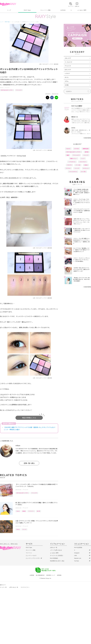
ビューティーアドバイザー (33, 558)
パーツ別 (78, 165)
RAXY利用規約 (54, 558)
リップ (83, 158)
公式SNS (63, 10)
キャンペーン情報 (45, 10)
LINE (75, 556)
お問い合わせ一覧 (14, 587)
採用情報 (59, 575)
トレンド (24, 529)
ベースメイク (68, 62)
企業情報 (32, 575)
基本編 (24, 511)
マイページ (29, 553)
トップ (9, 10)
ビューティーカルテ (31, 556)
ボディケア (68, 70)
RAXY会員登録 (78, 547)
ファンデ (77, 168)
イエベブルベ (83, 162)
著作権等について (51, 575)
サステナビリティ (25, 587)
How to (18, 511)
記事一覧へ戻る (29, 463)
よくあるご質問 (82, 10)
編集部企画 (86, 149)
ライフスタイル (73, 172)
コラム (67, 81)
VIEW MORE (87, 138)
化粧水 (86, 165)
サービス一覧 (3, 587)
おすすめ (77, 149)
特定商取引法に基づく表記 (57, 561)
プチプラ (69, 165)
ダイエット (86, 168)
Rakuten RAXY (8, 4)
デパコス (68, 168)
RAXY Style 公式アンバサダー (7, 90)
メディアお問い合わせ (56, 550)
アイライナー (31, 511)
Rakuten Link (78, 558)
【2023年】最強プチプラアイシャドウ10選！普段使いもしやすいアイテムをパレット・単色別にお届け (29, 428)
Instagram (77, 553)
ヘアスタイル (72, 162)
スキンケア (68, 58)
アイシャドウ (19, 90)
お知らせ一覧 (54, 547)
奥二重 (38, 511)
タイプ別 (83, 172)
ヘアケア (67, 73)
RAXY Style (27, 10)
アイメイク (7, 88)
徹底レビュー (74, 158)
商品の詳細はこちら (29, 418)
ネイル (67, 77)
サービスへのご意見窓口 (57, 556)
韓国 (68, 155)
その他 (67, 85)
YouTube (76, 561)
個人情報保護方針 (40, 575)
